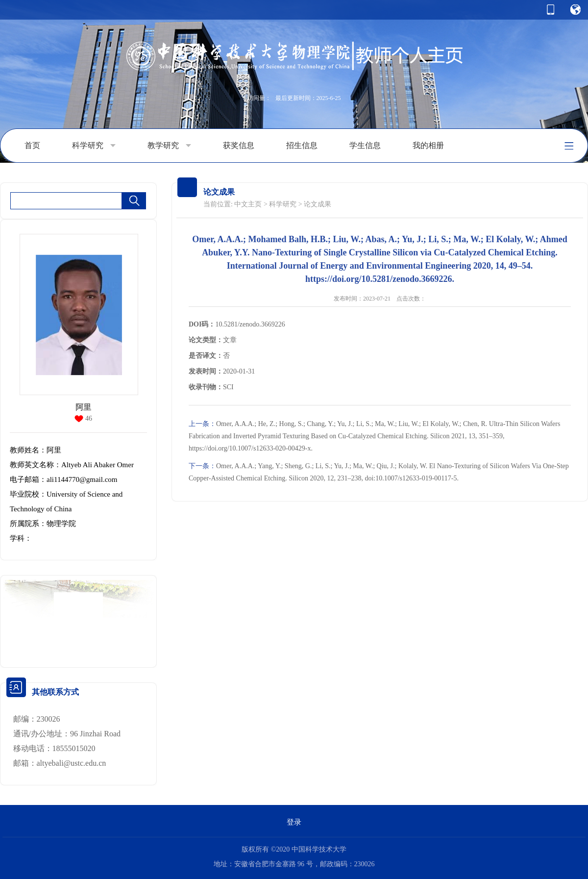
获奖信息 (239, 145)
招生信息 (302, 145)
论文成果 (318, 204)
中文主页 (248, 204)
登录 (294, 822)
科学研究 (94, 146)
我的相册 (428, 145)
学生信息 (365, 145)
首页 (32, 145)
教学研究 (169, 146)
